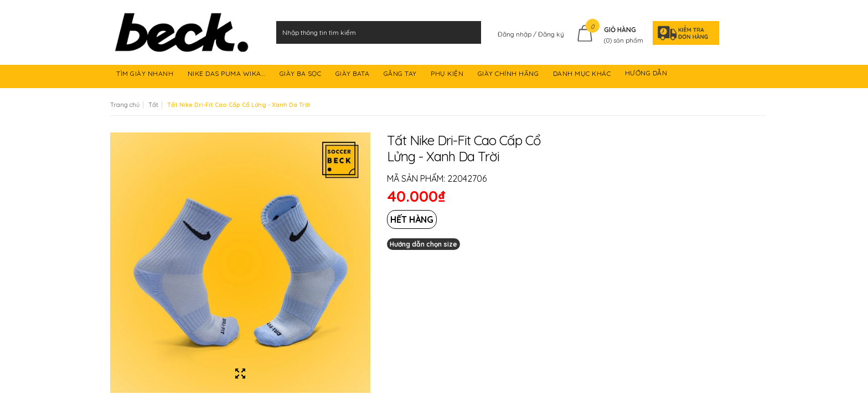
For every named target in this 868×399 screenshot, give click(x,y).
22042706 (467, 178)
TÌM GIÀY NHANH (146, 75)
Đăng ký (551, 34)
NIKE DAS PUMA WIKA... (228, 75)
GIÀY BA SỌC (301, 75)
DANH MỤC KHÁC (583, 75)
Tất (153, 105)
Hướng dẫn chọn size (423, 244)
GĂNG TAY (401, 75)
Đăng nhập (515, 34)
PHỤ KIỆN (448, 75)
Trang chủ (125, 105)
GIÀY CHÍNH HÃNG (509, 75)
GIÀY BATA (353, 75)
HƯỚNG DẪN (647, 75)
